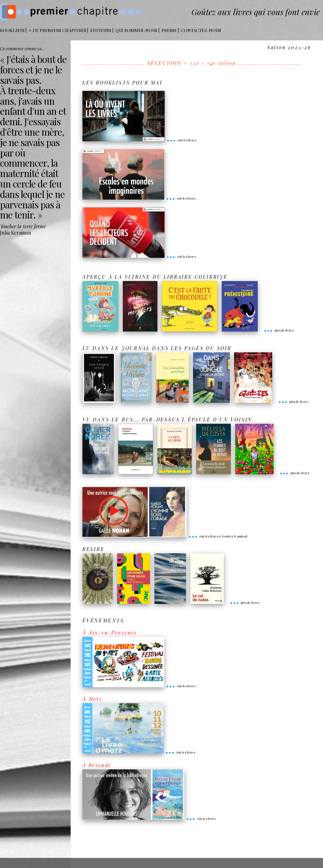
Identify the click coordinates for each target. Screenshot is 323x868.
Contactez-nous (201, 30)
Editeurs (101, 30)
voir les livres (181, 140)
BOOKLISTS (12, 30)
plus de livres (279, 330)
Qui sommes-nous (136, 30)
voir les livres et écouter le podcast (218, 536)
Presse (169, 30)
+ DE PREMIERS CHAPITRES (57, 30)
